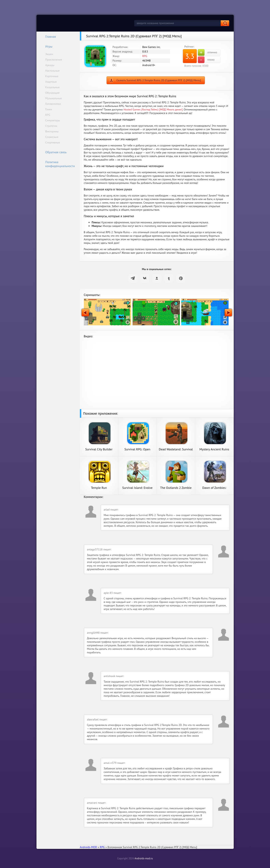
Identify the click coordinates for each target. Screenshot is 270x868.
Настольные (53, 71)
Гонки (49, 109)
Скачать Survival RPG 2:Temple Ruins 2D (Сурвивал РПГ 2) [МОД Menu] (159, 80)
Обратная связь (53, 152)
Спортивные (53, 142)
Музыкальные (54, 98)
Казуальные (53, 87)
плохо (206, 60)
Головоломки (53, 104)
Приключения (54, 60)
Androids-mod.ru (144, 858)
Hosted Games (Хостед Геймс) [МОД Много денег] (153, 109)
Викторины (52, 131)
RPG (48, 115)
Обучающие (53, 93)
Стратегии (51, 126)
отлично (207, 52)
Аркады (50, 65)
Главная (48, 36)
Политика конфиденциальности (58, 164)
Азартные (51, 82)
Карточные (52, 76)
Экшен (49, 54)
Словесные (52, 137)
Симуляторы (53, 120)
